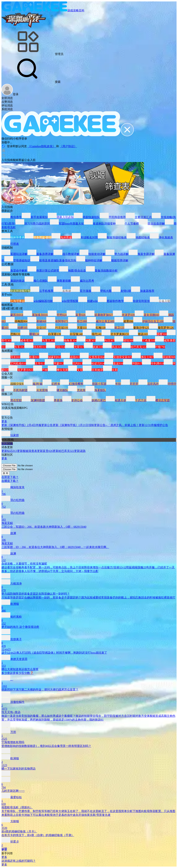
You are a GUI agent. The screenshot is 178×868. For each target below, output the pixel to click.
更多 (4, 421)
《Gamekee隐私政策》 (42, 146)
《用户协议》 (68, 146)
